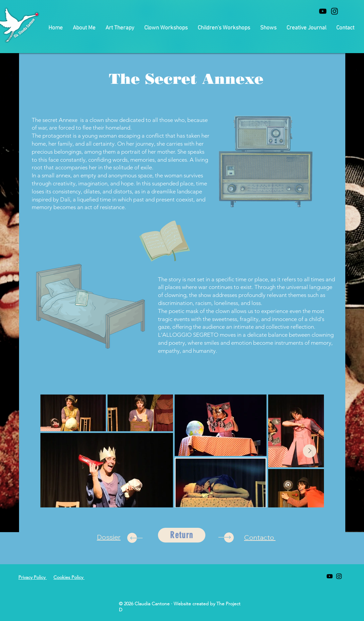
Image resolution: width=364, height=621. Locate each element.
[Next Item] (310, 451)
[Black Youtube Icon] (323, 11)
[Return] (182, 535)
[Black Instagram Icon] (334, 11)
